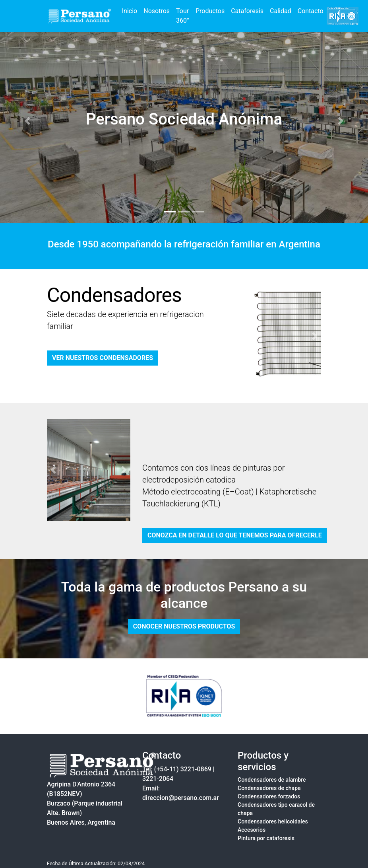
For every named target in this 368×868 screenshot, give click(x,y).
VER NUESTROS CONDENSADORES (103, 358)
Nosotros (157, 11)
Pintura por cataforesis (266, 838)
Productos (210, 11)
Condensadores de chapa (269, 788)
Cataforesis (247, 11)
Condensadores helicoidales (273, 821)
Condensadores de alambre (272, 780)
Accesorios (252, 830)
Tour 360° (183, 16)
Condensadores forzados (269, 796)
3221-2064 (158, 779)
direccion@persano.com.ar (181, 798)
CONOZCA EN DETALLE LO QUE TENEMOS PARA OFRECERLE (235, 535)
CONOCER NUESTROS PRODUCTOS (184, 626)
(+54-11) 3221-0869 (183, 769)
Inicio (130, 11)
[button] (28, 121)
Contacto (311, 11)
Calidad (281, 11)
